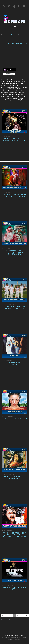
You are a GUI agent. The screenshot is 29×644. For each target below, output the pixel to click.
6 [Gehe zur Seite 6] (23, 616)
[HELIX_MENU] (14, 26)
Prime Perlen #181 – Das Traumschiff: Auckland (14, 307)
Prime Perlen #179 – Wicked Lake (15, 420)
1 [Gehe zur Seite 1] (9, 616)
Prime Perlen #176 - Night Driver (15, 588)
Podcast (13, 35)
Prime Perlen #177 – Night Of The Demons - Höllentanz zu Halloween (14, 535)
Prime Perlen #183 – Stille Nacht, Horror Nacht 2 (15, 195)
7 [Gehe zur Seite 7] (26, 616)
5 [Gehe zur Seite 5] (20, 616)
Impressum (9, 635)
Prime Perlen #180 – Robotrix (15, 364)
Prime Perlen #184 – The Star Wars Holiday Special (14, 139)
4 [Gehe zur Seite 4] (18, 616)
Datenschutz (19, 635)
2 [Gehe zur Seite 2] (12, 616)
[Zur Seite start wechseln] (3, 616)
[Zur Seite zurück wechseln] (6, 616)
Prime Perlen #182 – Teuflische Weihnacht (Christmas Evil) (15, 252)
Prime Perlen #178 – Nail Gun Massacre (14, 477)
